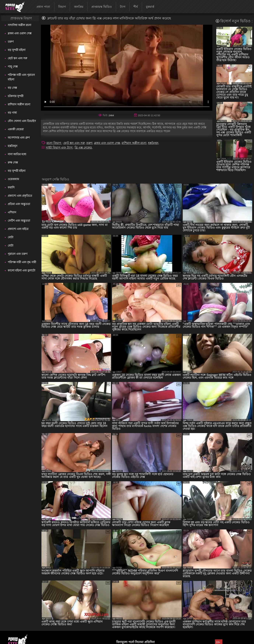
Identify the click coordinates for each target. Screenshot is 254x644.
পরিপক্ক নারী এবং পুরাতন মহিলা (21, 77)
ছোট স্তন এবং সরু (18, 58)
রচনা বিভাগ (54, 143)
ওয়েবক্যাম (13, 179)
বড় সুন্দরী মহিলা (17, 50)
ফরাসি (11, 187)
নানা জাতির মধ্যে (17, 154)
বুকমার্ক (150, 7)
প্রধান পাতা (43, 7)
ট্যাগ (123, 7)
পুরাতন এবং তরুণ (18, 254)
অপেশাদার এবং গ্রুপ (19, 138)
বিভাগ (62, 7)
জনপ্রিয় (79, 7)
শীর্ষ (136, 7)
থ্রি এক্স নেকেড (83, 148)
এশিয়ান (12, 212)
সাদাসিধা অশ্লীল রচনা (19, 25)
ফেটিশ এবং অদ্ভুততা (19, 221)
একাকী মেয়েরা (16, 129)
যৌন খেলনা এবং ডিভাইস (22, 121)
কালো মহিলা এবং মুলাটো (22, 270)
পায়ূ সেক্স (13, 67)
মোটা (10, 237)
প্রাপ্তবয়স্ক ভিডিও (101, 7)
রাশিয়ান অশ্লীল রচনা (19, 104)
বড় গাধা (12, 113)
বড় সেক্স (12, 88)
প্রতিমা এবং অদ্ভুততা (19, 204)
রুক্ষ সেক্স (13, 162)
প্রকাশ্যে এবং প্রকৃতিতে (20, 196)
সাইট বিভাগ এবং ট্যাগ (59, 148)
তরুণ (11, 42)
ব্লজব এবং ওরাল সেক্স (20, 33)
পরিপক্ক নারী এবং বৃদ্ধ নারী (22, 262)
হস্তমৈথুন (13, 146)
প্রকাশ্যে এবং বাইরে (18, 229)
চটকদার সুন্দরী (16, 96)
